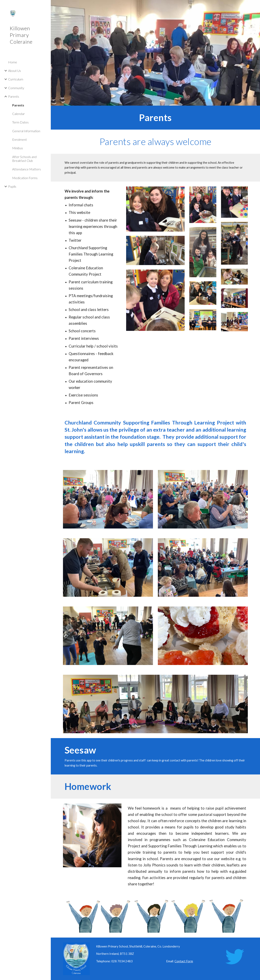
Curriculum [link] (16, 79)
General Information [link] (26, 131)
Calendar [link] (18, 114)
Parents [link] (14, 96)
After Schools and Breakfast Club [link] (24, 159)
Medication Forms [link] (25, 178)
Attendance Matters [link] (27, 169)
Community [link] (16, 88)
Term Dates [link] (20, 122)
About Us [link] (15, 71)
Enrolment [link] (19, 139)
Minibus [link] (18, 148)
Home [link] (13, 62)
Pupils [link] (12, 186)
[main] (155, 118)
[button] (255, 6)
